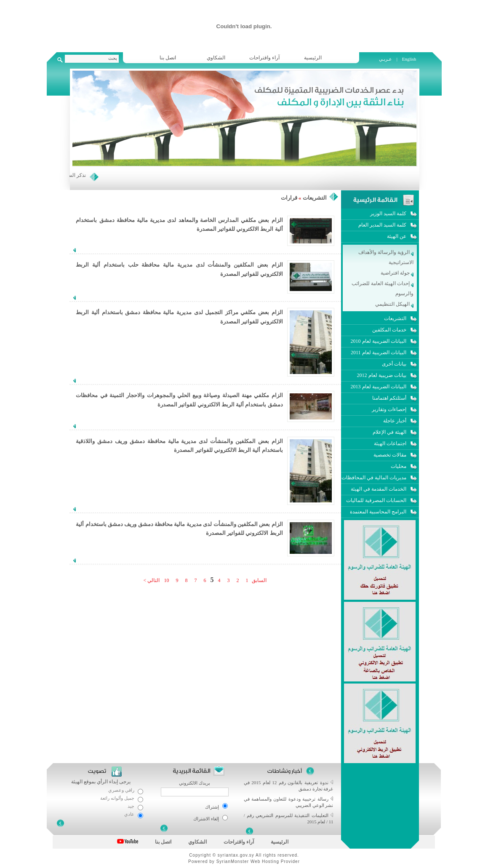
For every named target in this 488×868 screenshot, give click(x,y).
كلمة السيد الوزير (388, 214)
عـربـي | (389, 59)
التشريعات (315, 198)
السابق (259, 580)
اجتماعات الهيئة (390, 443)
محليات (399, 466)
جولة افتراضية (397, 273)
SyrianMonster (233, 861)
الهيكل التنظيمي (394, 304)
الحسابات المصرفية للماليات (376, 500)
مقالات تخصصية (390, 455)
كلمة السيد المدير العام (382, 225)
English (409, 59)
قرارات (289, 198)
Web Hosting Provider (275, 861)
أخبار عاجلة (395, 421)
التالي (153, 580)
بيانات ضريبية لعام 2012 (382, 375)
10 (166, 580)
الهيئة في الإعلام (389, 432)
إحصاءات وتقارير (389, 409)
